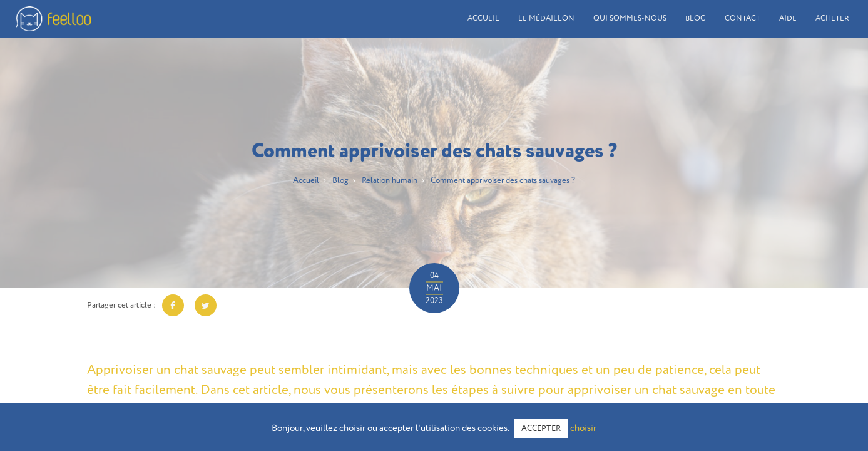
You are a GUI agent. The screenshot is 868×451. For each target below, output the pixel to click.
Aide (788, 19)
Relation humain (390, 181)
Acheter (832, 19)
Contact (743, 19)
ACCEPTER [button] (541, 429)
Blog (696, 19)
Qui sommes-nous (630, 19)
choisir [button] (583, 428)
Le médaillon (546, 19)
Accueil (483, 19)
